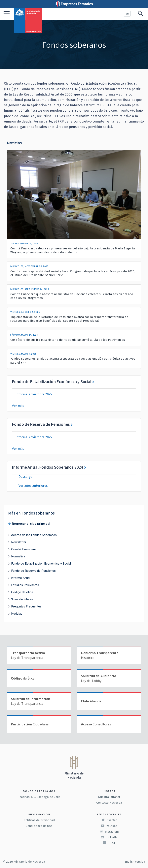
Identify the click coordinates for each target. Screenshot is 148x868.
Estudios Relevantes (25, 585)
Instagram (109, 832)
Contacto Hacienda (109, 803)
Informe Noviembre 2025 (34, 394)
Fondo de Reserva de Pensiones (41, 424)
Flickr (109, 843)
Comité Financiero (24, 549)
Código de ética (22, 592)
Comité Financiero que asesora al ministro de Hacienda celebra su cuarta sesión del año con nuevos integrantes (72, 296)
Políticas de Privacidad (39, 820)
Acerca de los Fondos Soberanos (34, 535)
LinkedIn (109, 837)
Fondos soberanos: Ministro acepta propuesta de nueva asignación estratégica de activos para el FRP (73, 361)
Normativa (18, 556)
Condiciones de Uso (39, 826)
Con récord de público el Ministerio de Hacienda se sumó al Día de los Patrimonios (68, 340)
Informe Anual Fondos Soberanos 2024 (48, 467)
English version (135, 862)
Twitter (109, 820)
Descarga (25, 477)
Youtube (109, 826)
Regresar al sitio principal (31, 524)
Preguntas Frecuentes (26, 606)
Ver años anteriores (33, 486)
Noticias (17, 614)
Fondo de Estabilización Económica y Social (52, 381)
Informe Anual (21, 578)
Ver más (18, 406)
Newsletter (19, 542)
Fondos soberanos (38, 513)
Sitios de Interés (22, 599)
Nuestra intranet (109, 797)
